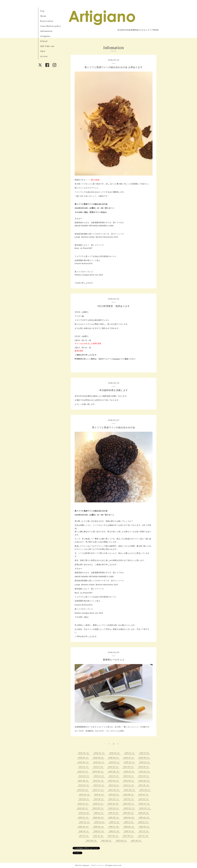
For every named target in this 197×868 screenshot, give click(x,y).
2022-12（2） (129, 785)
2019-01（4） (100, 822)
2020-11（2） (98, 804)
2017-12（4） (144, 831)
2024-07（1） (83, 771)
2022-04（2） (130, 790)
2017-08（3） (129, 836)
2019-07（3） (84, 817)
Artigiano (45, 36)
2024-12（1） (84, 767)
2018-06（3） (129, 827)
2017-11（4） (84, 836)
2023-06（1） (114, 781)
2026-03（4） (84, 753)
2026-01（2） (115, 753)
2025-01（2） (145, 762)
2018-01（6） (129, 831)
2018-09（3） (84, 827)
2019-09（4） (129, 813)
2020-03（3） (129, 808)
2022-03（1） (145, 790)
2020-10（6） (114, 804)
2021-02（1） (129, 799)
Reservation (47, 21)
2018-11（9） (129, 822)
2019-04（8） (129, 817)
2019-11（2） (99, 813)
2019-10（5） (114, 813)
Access (44, 56)
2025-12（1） (130, 753)
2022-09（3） (83, 790)
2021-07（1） (144, 794)
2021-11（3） (99, 794)
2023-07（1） (99, 781)
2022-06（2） (114, 790)
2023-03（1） (84, 785)
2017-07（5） (144, 836)
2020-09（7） (129, 804)
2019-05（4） (114, 817)
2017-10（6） (99, 836)
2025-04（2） (99, 762)
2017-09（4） (114, 836)
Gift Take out (47, 46)
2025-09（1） (99, 758)
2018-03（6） (99, 831)
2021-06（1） (84, 799)
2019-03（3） (144, 817)
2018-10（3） (144, 822)
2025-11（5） (145, 753)
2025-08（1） (114, 758)
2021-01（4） (144, 799)
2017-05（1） (107, 840)
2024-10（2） (114, 767)
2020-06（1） (83, 808)
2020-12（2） (83, 804)
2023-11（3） (114, 776)
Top (42, 11)
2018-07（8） (114, 827)
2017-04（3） (122, 840)
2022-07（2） (99, 790)
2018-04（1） (84, 831)
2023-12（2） (99, 776)
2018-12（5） (115, 822)
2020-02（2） (145, 808)
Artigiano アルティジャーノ (93, 865)
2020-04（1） (114, 808)
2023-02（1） (99, 785)
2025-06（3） (144, 758)
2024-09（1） (129, 767)
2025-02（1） (130, 762)
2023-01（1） (114, 785)
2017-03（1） (137, 840)
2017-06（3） (92, 840)
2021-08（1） (129, 794)
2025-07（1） (129, 758)
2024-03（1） (129, 771)
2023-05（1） (129, 781)
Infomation (46, 31)
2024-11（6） (99, 767)
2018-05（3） (144, 827)
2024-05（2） (114, 771)
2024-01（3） (84, 776)
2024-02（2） (145, 771)
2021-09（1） (114, 794)
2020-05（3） (98, 808)
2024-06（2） (98, 771)
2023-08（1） (84, 781)
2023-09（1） (144, 776)
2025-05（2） (83, 762)
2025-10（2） (84, 758)
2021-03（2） (114, 799)
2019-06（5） (99, 817)
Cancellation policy (51, 26)
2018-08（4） (99, 827)
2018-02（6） (114, 831)
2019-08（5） (144, 813)
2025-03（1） (114, 762)
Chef (43, 51)
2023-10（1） (129, 776)
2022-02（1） (85, 794)
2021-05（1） (99, 799)
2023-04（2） (144, 781)
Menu (43, 16)
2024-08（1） (144, 767)
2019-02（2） (85, 822)
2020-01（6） (84, 813)
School (44, 41)
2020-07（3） (145, 804)
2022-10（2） (144, 785)
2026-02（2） (100, 753)
